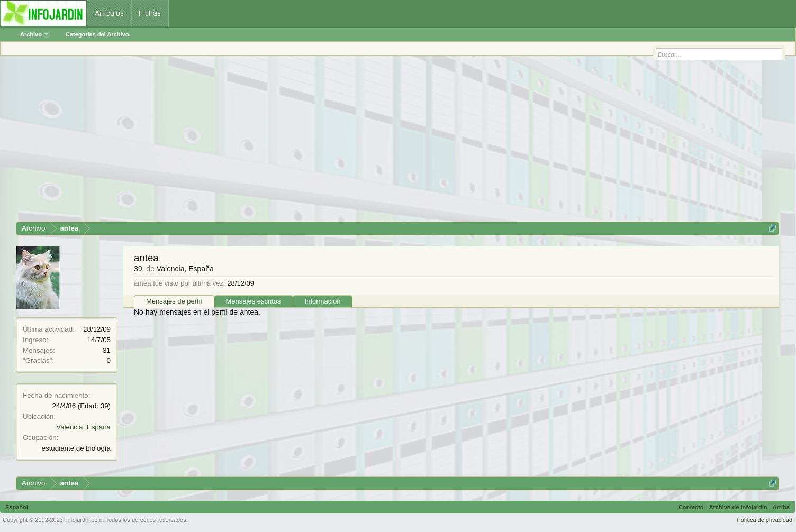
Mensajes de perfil (174, 301)
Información (323, 301)
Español (17, 507)
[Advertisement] (333, 142)
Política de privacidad (765, 520)
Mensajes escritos (254, 301)
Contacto (691, 507)
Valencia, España (83, 427)
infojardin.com (84, 520)
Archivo (35, 34)
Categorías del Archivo (97, 34)
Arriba (781, 507)
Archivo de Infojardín (738, 507)
